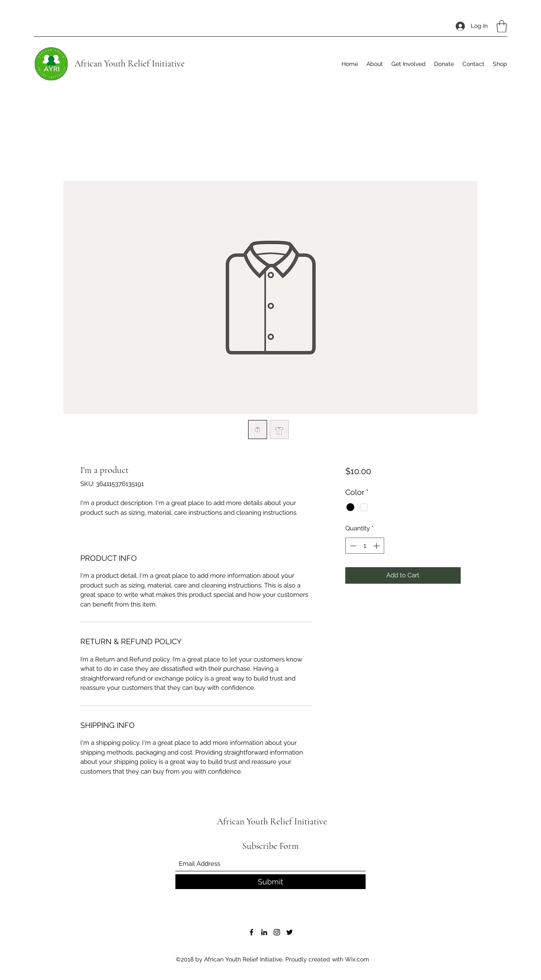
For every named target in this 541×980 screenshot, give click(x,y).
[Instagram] (277, 932)
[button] (502, 26)
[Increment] (377, 546)
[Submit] (270, 882)
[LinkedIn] (264, 932)
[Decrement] (352, 546)
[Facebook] (251, 932)
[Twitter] (290, 932)
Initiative (167, 63)
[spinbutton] (365, 546)
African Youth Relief (112, 63)
